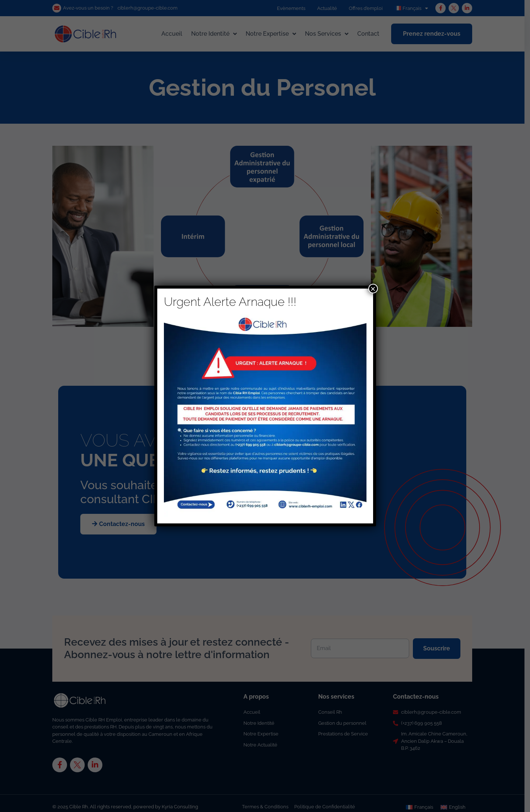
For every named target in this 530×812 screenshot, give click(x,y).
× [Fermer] (373, 289)
